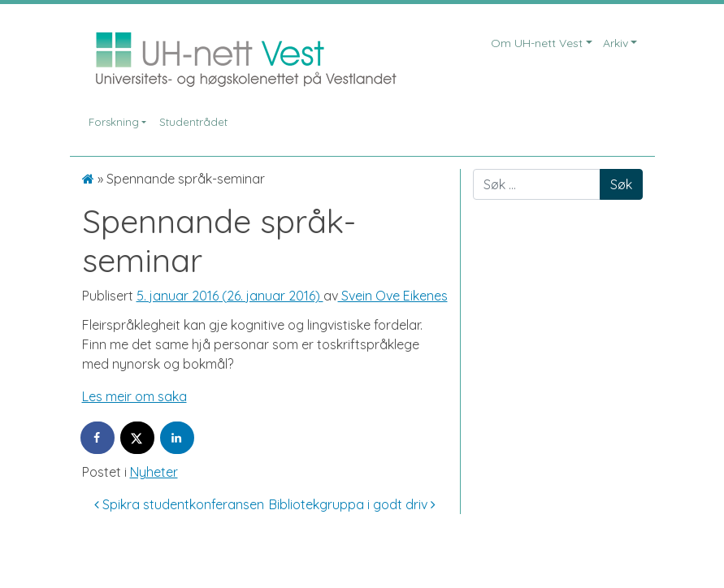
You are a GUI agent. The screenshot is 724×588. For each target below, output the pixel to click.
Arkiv (616, 43)
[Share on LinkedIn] (178, 438)
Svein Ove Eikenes (393, 296)
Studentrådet (193, 122)
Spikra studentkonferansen (179, 504)
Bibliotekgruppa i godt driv (352, 504)
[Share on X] (138, 438)
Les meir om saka (134, 396)
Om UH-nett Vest (537, 43)
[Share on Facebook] (98, 438)
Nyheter (154, 472)
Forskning (114, 122)
